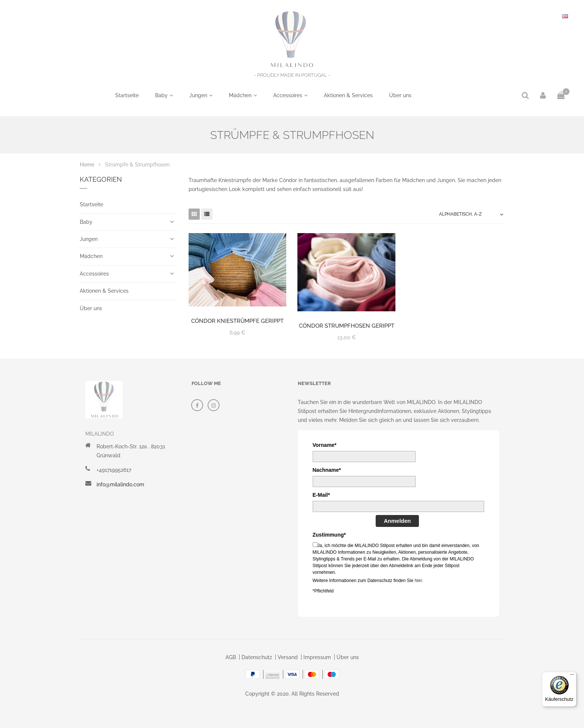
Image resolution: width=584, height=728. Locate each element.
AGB (231, 657)
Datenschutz (257, 657)
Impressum (317, 657)
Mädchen (240, 95)
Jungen (198, 95)
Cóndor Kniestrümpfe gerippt (237, 321)
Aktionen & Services (348, 95)
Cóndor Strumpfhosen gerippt (347, 326)
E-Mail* (321, 495)
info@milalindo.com (120, 484)
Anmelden (397, 521)
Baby (161, 95)
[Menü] (572, 676)
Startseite (127, 95)
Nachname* (327, 470)
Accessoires (288, 95)
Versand (288, 657)
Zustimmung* (329, 535)
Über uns (400, 95)
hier (418, 581)
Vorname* (325, 445)
